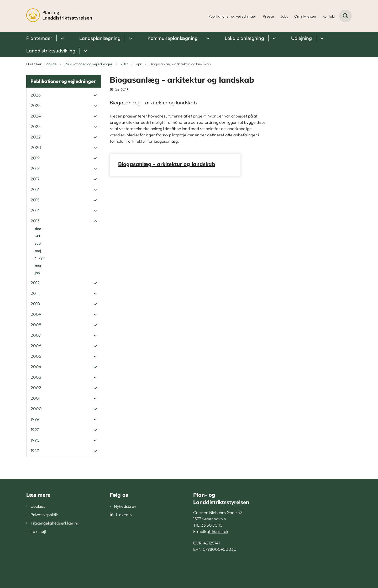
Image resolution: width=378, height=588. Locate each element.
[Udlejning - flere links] (321, 38)
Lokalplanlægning (244, 38)
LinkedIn (124, 515)
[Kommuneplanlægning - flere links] (207, 38)
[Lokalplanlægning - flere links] (273, 38)
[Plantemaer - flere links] (62, 38)
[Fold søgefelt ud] (345, 16)
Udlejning (301, 38)
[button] (94, 95)
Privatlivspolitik (44, 515)
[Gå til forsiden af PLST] (59, 16)
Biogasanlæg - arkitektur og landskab (167, 164)
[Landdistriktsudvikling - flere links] (85, 51)
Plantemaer (39, 38)
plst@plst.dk (217, 531)
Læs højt (38, 531)
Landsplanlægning (100, 38)
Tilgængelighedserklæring (55, 523)
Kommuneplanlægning (173, 38)
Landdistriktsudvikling (51, 51)
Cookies (38, 506)
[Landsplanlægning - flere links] (130, 38)
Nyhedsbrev (125, 506)
